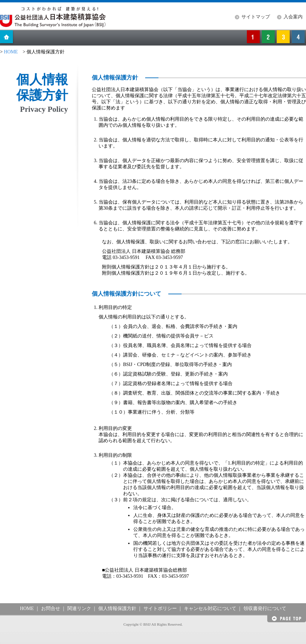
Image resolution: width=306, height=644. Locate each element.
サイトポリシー (160, 608)
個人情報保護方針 (117, 608)
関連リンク (79, 608)
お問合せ (51, 608)
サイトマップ (256, 17)
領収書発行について (265, 608)
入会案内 (293, 17)
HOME (11, 52)
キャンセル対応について (210, 608)
